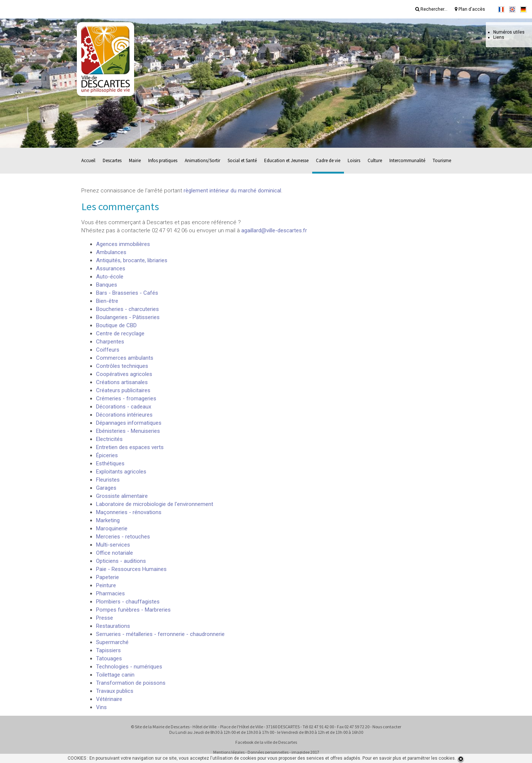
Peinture (106, 585)
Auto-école (110, 277)
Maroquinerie (112, 528)
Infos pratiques (163, 160)
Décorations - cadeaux (124, 407)
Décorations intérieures (124, 415)
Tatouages (109, 658)
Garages (106, 488)
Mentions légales (229, 752)
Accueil (88, 160)
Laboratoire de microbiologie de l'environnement (155, 504)
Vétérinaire (109, 699)
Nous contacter (387, 727)
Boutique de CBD (116, 325)
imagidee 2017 (305, 752)
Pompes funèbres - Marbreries (133, 610)
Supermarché (112, 642)
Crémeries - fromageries (126, 398)
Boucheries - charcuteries (127, 309)
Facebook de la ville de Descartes (266, 742)
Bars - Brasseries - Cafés (127, 293)
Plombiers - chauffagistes (128, 602)
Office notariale (115, 553)
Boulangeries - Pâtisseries (128, 317)
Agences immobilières (123, 244)
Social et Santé (242, 160)
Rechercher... (431, 9)
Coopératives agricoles (124, 374)
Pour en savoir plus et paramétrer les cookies (409, 758)
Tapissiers (108, 650)
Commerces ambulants (125, 358)
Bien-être (107, 301)
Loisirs (354, 160)
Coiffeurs (108, 350)
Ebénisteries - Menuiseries (128, 431)
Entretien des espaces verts (130, 447)
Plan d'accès (470, 9)
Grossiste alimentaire (122, 496)
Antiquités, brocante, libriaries (132, 260)
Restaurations (113, 626)
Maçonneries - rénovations (129, 512)
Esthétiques (110, 463)
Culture (375, 160)
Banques (107, 285)
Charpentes (110, 342)
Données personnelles (268, 752)
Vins (101, 707)
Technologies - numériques (129, 667)
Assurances (111, 268)
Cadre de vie (328, 160)
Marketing (108, 520)
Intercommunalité (407, 160)
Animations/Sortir (202, 160)
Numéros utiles (509, 32)
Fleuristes (108, 480)
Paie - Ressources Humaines (131, 569)
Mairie (135, 160)
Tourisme (442, 160)
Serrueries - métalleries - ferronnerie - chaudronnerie (160, 634)
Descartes (112, 160)
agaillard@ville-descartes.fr (274, 230)
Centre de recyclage (120, 333)
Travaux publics (115, 691)
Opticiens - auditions (121, 561)
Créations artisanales (122, 382)
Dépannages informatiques (129, 423)
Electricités (109, 439)
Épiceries (107, 455)
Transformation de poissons (131, 683)
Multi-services (113, 545)
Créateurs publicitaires (123, 390)
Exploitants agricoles (121, 472)
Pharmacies (110, 593)
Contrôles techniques (122, 366)
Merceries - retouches (123, 537)
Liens (499, 37)
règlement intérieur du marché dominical (232, 191)
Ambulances (111, 252)
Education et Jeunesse (286, 160)
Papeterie (108, 577)
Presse (105, 618)
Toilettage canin (115, 675)
